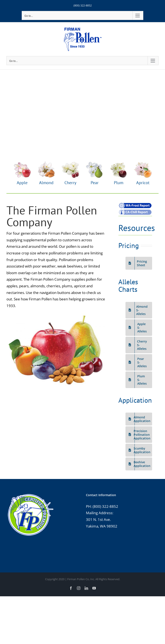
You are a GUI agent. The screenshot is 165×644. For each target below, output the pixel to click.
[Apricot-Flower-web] (143, 162)
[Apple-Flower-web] (22, 162)
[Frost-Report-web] (135, 204)
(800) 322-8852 (83, 5)
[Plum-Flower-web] (119, 162)
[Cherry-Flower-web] (70, 162)
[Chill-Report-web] (135, 211)
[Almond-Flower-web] (46, 162)
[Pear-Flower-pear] (95, 162)
